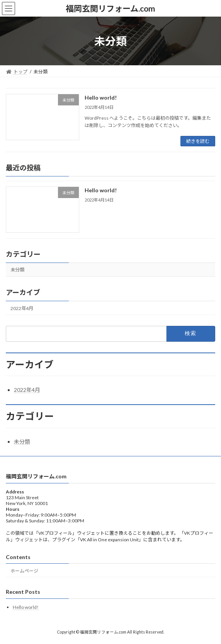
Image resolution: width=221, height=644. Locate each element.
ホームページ (24, 571)
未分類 (17, 270)
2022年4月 (22, 308)
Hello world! (101, 97)
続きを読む (198, 141)
